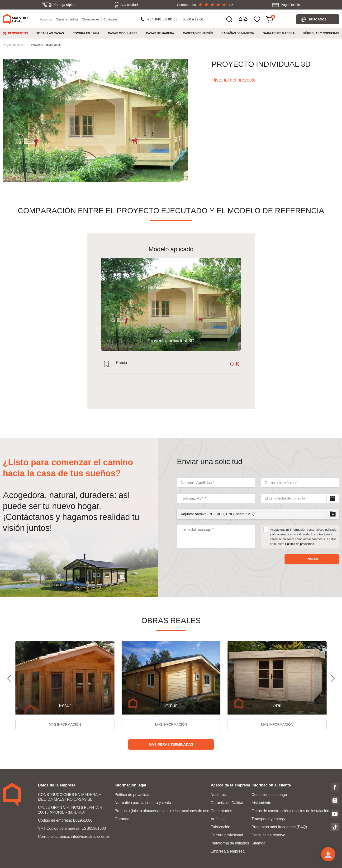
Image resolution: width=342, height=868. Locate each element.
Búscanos (318, 19)
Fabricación (221, 827)
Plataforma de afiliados (230, 843)
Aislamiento (261, 803)
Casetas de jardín (198, 33)
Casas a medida (67, 19)
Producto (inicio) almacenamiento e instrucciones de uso (162, 811)
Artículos (218, 819)
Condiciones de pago (269, 795)
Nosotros (46, 19)
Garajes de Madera (279, 33)
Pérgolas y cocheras (321, 33)
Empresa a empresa (228, 851)
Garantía (122, 819)
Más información (65, 724)
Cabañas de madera (238, 33)
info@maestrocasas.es (90, 836)
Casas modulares (123, 33)
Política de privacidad (299, 544)
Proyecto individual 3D (46, 45)
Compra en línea (86, 33)
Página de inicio (14, 45)
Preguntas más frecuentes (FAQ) (279, 827)
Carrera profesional (227, 835)
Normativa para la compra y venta (143, 803)
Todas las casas (50, 33)
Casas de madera (160, 33)
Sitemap (259, 843)
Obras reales (91, 19)
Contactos (111, 19)
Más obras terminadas (171, 744)
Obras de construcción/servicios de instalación (290, 811)
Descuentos (18, 33)
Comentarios (221, 811)
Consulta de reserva (268, 835)
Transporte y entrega (269, 819)
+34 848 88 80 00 (163, 19)
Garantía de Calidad (228, 803)
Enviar (312, 559)
